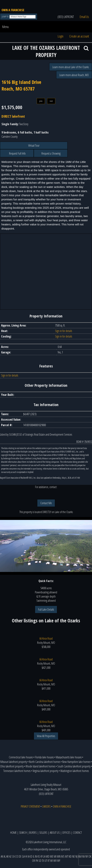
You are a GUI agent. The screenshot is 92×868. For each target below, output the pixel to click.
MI (55, 856)
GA (23, 856)
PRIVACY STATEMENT (30, 806)
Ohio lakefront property (12, 766)
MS (63, 856)
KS (39, 856)
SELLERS (43, 833)
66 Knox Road (46, 638)
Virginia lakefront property (45, 771)
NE (74, 856)
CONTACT (77, 833)
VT (49, 861)
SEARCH (23, 833)
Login (61, 36)
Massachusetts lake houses (69, 757)
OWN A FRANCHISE (13, 10)
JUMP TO (5, 17)
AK (2, 856)
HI (26, 856)
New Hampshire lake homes (76, 762)
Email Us (84, 17)
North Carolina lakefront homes (45, 762)
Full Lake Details (46, 609)
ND (70, 856)
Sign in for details (64, 331)
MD (48, 856)
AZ (10, 856)
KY (42, 856)
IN (36, 856)
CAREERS (46, 806)
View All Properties (46, 736)
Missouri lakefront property (14, 762)
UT (46, 861)
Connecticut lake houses (21, 757)
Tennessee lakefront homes (17, 771)
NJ (76, 856)
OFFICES (66, 833)
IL (34, 856)
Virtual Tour (34, 145)
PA (37, 861)
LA (44, 856)
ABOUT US (55, 833)
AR (7, 856)
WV (55, 861)
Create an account (79, 36)
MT (67, 856)
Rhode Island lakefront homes (40, 766)
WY (59, 861)
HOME (13, 833)
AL (5, 856)
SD (40, 861)
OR (34, 861)
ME (52, 856)
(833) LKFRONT (66, 17)
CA (13, 856)
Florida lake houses (44, 757)
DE (20, 856)
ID (31, 856)
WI (51, 861)
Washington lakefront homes (75, 771)
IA (29, 856)
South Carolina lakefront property (74, 766)
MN (59, 856)
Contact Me (46, 503)
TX (43, 861)
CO (17, 856)
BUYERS (33, 833)
